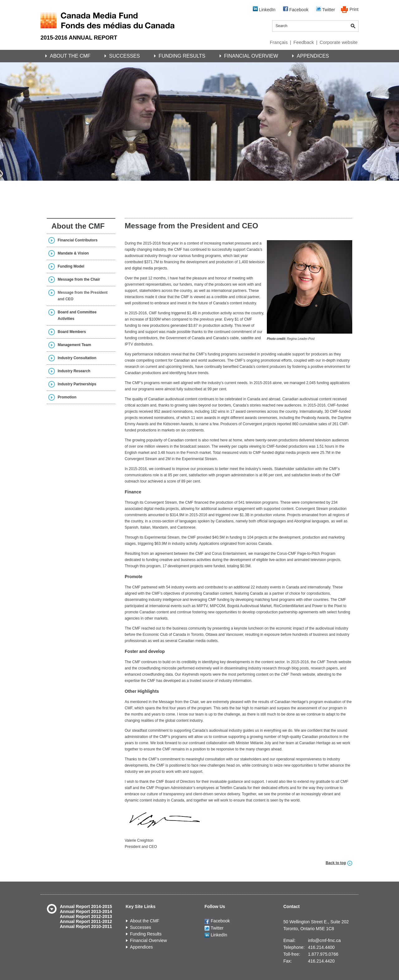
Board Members (72, 332)
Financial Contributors (78, 240)
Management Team (74, 345)
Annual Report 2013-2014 (86, 911)
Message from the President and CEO (83, 296)
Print (354, 9)
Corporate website (339, 42)
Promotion (67, 397)
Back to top (336, 863)
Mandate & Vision (73, 253)
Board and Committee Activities (77, 315)
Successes (125, 56)
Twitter (326, 9)
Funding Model (71, 266)
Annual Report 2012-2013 (86, 916)
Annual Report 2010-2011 (86, 926)
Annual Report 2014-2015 (86, 906)
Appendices (313, 56)
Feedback (304, 42)
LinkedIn (264, 9)
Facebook (296, 9)
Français (279, 42)
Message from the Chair (79, 279)
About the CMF (70, 56)
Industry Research (74, 371)
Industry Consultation (77, 358)
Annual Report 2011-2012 (86, 921)
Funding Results (182, 56)
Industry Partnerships (77, 384)
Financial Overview (251, 56)
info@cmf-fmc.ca (324, 940)
